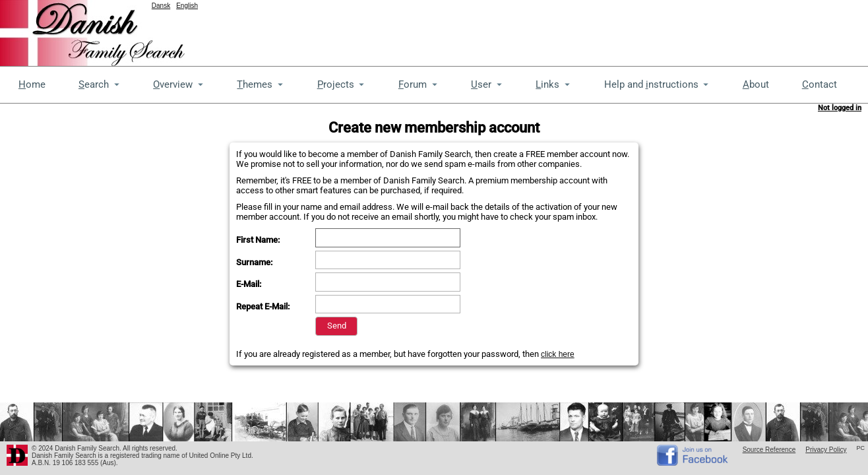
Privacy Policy (826, 450)
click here (558, 354)
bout (756, 84)
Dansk (161, 6)
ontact (820, 84)
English (187, 6)
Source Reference (769, 450)
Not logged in (840, 108)
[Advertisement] (628, 30)
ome (32, 84)
